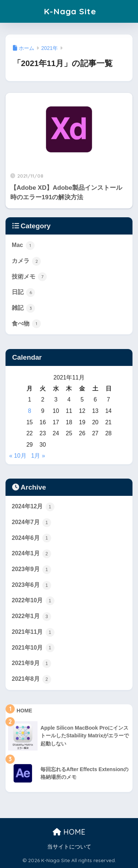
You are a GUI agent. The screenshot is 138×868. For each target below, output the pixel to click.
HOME (69, 832)
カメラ (26, 261)
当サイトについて (69, 847)
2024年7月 (31, 523)
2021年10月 (33, 648)
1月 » (38, 456)
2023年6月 (31, 585)
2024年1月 (31, 554)
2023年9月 (31, 570)
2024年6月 (31, 538)
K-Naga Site (70, 11)
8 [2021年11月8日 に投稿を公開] (30, 411)
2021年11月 (33, 632)
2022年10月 (33, 601)
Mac (23, 246)
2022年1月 (31, 617)
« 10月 (18, 456)
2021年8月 (31, 679)
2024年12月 (33, 507)
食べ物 (26, 324)
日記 (23, 293)
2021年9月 (31, 664)
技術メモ (29, 277)
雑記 (23, 308)
